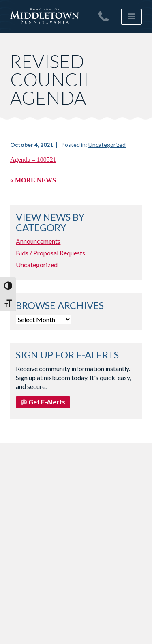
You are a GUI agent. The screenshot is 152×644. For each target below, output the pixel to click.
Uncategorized (107, 145)
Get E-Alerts (43, 402)
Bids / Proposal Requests (50, 253)
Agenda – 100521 (33, 160)
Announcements (38, 241)
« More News (33, 180)
